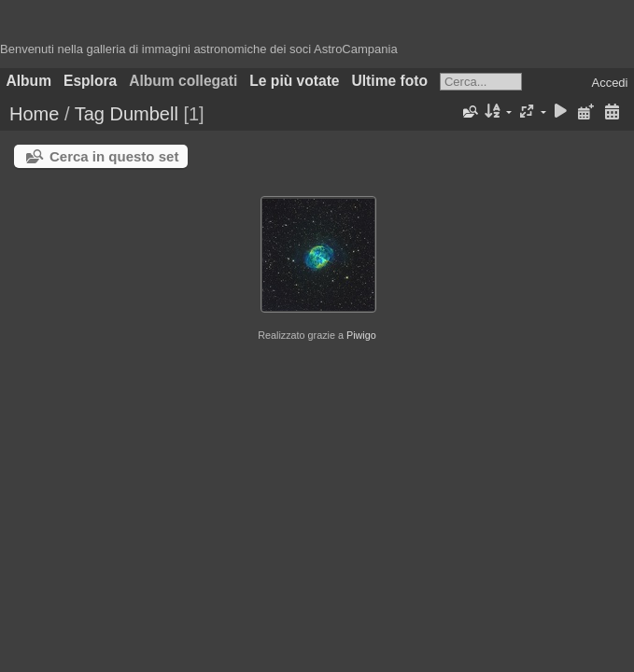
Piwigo (361, 335)
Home (34, 114)
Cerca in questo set (114, 156)
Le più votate (294, 81)
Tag (90, 114)
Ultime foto (390, 81)
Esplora (90, 81)
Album (29, 81)
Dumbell (143, 114)
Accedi (609, 83)
